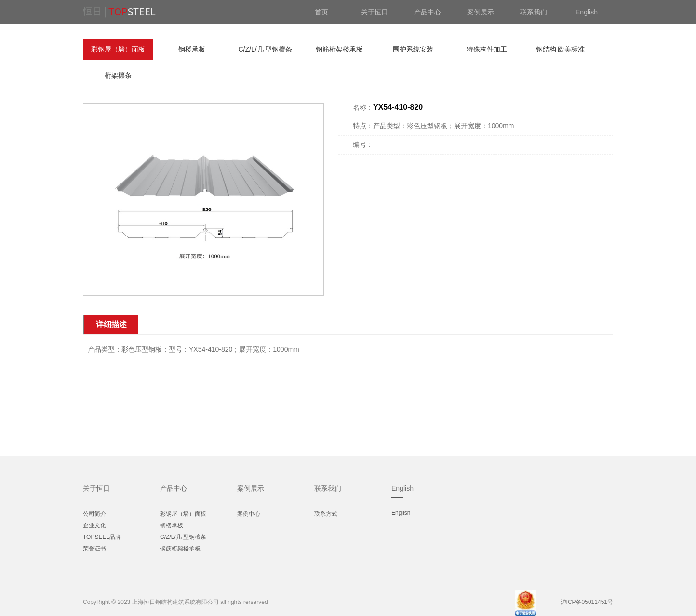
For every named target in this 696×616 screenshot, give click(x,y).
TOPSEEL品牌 (102, 537)
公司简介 (94, 514)
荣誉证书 (94, 549)
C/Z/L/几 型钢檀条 (265, 49)
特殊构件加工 (487, 49)
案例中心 (249, 514)
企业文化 (94, 525)
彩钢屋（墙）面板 (118, 49)
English (401, 513)
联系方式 (326, 514)
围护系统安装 (413, 49)
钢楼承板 (192, 49)
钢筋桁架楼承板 (339, 49)
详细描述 (111, 324)
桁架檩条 (118, 75)
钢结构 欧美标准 (561, 49)
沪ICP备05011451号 (587, 602)
